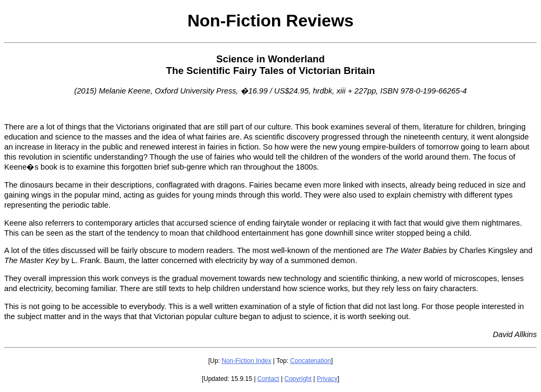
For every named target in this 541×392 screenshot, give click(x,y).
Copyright (298, 379)
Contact (268, 379)
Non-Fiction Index (246, 361)
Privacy (327, 379)
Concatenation (310, 361)
